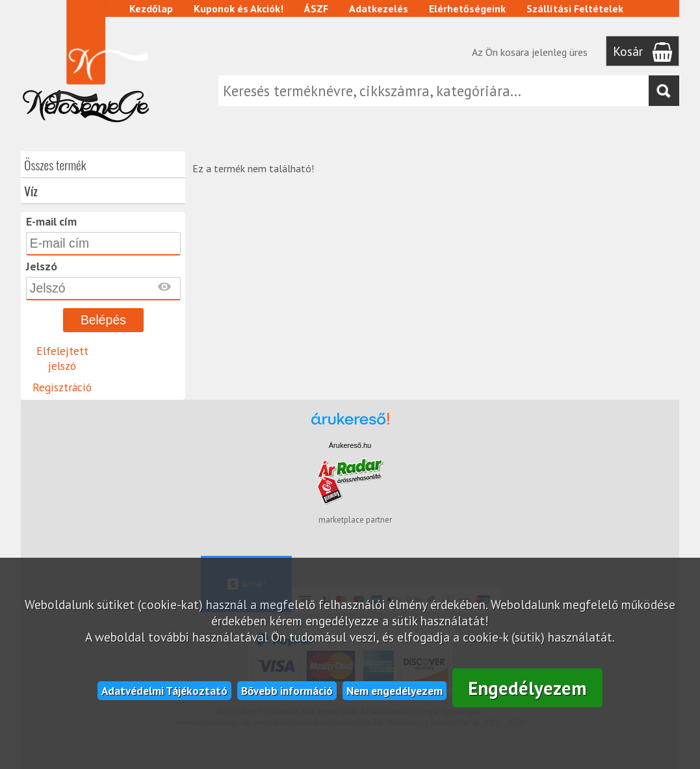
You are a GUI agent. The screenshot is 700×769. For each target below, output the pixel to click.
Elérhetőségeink (467, 8)
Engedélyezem (527, 688)
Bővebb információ (287, 691)
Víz (31, 191)
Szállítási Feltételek (575, 8)
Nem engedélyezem (395, 691)
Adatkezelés (379, 8)
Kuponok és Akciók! (239, 8)
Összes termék (55, 165)
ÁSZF (316, 8)
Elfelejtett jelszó (62, 358)
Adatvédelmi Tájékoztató (164, 691)
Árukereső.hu (350, 445)
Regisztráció (62, 387)
